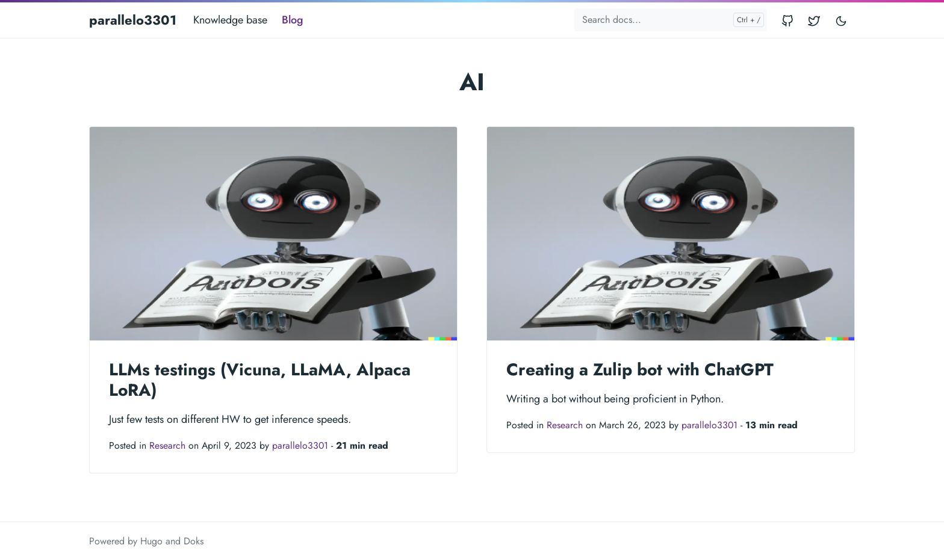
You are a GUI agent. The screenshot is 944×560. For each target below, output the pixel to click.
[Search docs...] (671, 20)
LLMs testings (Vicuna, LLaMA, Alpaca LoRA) (260, 380)
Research (167, 445)
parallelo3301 (133, 20)
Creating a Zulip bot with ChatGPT (640, 370)
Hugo (151, 541)
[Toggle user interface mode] (841, 20)
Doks (194, 541)
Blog (293, 20)
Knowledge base (230, 20)
